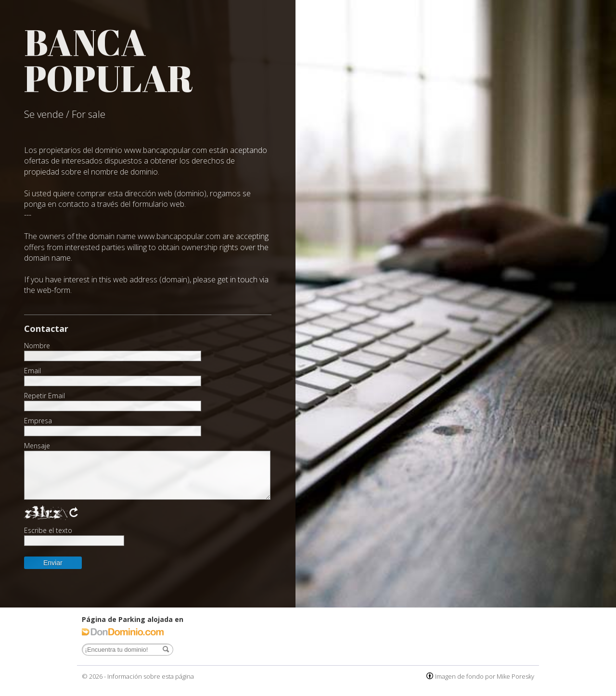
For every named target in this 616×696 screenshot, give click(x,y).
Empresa (38, 421)
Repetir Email (45, 396)
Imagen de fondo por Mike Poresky (485, 676)
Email (32, 371)
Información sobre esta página (151, 676)
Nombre (37, 346)
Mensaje (37, 446)
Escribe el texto (48, 531)
